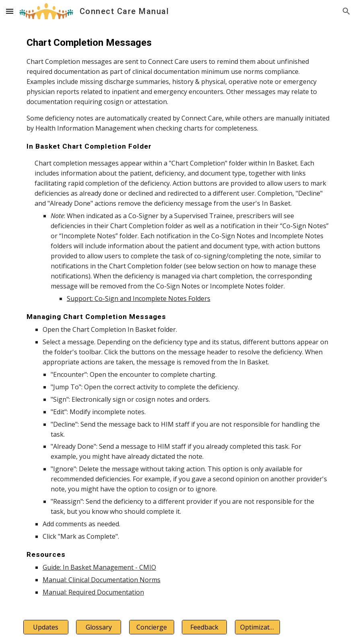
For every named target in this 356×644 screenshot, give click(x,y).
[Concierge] (152, 627)
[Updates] (46, 627)
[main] (178, 316)
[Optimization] (257, 627)
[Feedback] (204, 627)
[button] (10, 11)
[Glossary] (99, 627)
